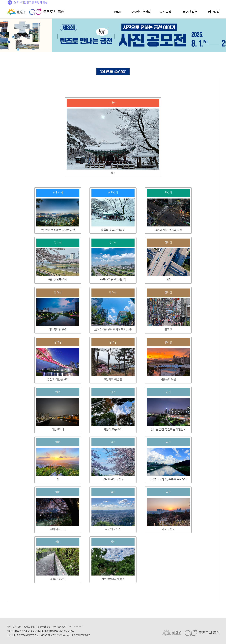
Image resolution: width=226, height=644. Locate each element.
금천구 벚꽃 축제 (58, 280)
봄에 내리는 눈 (58, 529)
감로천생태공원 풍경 (113, 579)
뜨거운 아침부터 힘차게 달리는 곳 (113, 330)
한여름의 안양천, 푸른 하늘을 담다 (168, 479)
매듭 (168, 280)
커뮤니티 (214, 12)
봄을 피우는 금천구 (113, 479)
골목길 (168, 330)
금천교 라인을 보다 (58, 379)
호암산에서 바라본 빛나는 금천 (58, 230)
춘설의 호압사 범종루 (113, 230)
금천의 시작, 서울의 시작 (168, 230)
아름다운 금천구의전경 (113, 280)
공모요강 (166, 12)
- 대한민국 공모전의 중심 (31, 2)
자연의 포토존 (113, 529)
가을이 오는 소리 (113, 429)
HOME (117, 12)
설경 (113, 173)
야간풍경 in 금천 (58, 330)
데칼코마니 (58, 429)
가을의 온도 (168, 529)
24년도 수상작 (141, 12)
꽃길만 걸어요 (58, 579)
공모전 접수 (190, 12)
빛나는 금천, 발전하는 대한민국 (168, 429)
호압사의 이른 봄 (113, 379)
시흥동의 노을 (168, 379)
